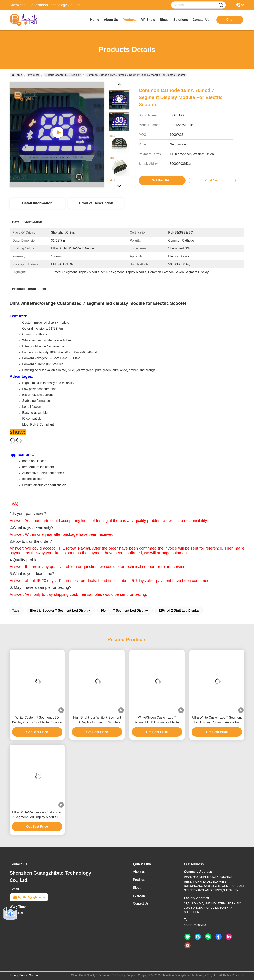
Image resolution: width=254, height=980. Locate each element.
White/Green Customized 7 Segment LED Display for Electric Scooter (157, 720)
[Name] (221, 5)
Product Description (96, 203)
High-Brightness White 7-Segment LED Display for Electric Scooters (97, 720)
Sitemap (34, 975)
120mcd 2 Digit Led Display (179, 611)
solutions (181, 20)
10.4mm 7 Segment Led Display (124, 611)
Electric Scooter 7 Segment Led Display (60, 611)
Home (95, 20)
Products (33, 75)
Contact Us (141, 903)
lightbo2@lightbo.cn (29, 897)
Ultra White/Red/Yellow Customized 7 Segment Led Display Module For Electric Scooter (37, 815)
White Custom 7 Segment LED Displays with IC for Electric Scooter (37, 720)
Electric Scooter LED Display (63, 75)
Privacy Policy (18, 975)
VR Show (148, 20)
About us (139, 872)
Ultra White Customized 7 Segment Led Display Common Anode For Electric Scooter (217, 720)
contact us (201, 20)
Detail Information (37, 203)
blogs (164, 20)
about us (111, 20)
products (130, 20)
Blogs (137, 888)
